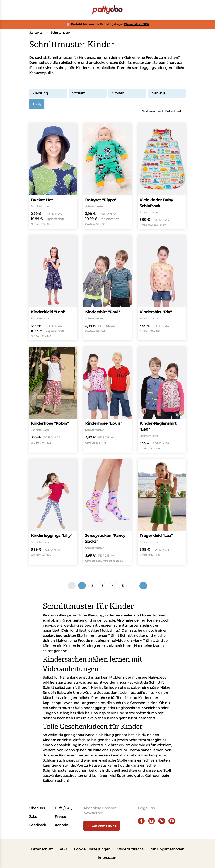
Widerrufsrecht (130, 849)
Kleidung (48, 93)
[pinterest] (162, 821)
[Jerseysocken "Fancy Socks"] (107, 512)
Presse (60, 817)
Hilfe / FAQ (64, 808)
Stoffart (88, 93)
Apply (37, 104)
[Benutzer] (171, 10)
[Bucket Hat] (53, 176)
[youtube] (172, 821)
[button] (183, 10)
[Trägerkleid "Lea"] (162, 512)
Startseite (36, 32)
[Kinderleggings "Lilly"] (53, 512)
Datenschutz (42, 849)
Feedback (38, 825)
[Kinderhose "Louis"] (107, 400)
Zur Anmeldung (102, 826)
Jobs (33, 817)
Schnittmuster (61, 32)
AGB (63, 849)
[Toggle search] (160, 10)
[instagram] (151, 821)
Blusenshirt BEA (136, 24)
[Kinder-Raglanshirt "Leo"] (162, 400)
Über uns (37, 808)
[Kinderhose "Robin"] (53, 400)
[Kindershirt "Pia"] (162, 288)
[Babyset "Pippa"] (107, 176)
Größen (127, 93)
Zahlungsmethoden (167, 849)
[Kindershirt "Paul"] (107, 288)
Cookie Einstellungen (92, 849)
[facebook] (141, 821)
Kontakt (62, 825)
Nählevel (167, 93)
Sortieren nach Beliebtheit (164, 111)
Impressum (108, 858)
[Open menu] (32, 10)
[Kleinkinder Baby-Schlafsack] (162, 176)
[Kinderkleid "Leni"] (53, 288)
